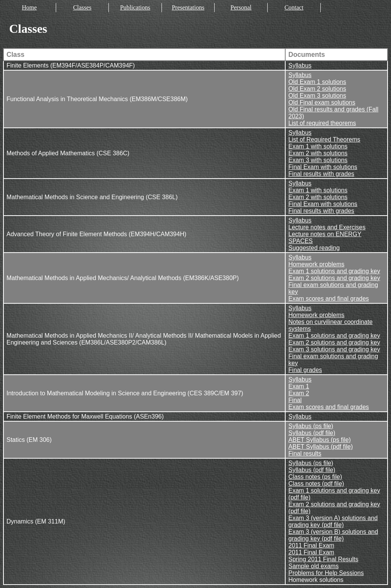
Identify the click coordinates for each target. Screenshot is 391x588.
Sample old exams (313, 566)
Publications (135, 7)
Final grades (305, 370)
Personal (241, 7)
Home (29, 7)
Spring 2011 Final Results (323, 559)
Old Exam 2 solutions (317, 89)
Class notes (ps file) (315, 477)
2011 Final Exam (311, 545)
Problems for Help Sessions (326, 573)
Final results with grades (321, 174)
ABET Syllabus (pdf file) (321, 447)
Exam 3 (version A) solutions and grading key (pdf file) (333, 521)
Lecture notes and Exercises (327, 227)
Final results (305, 453)
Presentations (188, 7)
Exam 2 (299, 393)
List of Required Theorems (324, 139)
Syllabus (300, 65)
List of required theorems (322, 123)
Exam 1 (299, 386)
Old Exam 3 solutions (317, 96)
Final (295, 400)
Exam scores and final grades (329, 299)
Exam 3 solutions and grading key (334, 349)
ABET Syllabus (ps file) (319, 440)
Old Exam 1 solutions (317, 82)
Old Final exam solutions (322, 102)
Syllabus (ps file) (311, 426)
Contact (294, 7)
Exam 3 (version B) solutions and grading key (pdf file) (333, 535)
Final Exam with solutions (323, 167)
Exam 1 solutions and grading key (334, 271)
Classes (82, 7)
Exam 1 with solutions (318, 146)
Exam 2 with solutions (318, 153)
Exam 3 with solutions (318, 160)
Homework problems (316, 264)
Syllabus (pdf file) (312, 433)
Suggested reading (314, 248)
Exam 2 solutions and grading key (334, 278)
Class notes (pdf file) (316, 484)
